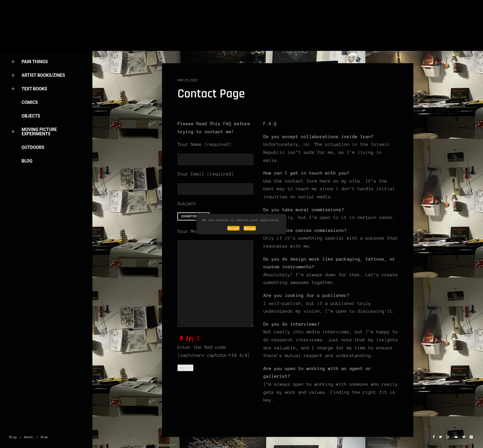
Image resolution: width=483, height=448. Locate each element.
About (29, 48)
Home (28, 35)
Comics (30, 102)
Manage (250, 228)
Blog (27, 161)
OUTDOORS (33, 147)
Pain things (28, 62)
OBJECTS (31, 116)
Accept (233, 228)
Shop (44, 437)
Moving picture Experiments (33, 132)
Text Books (28, 89)
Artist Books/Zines (37, 75)
